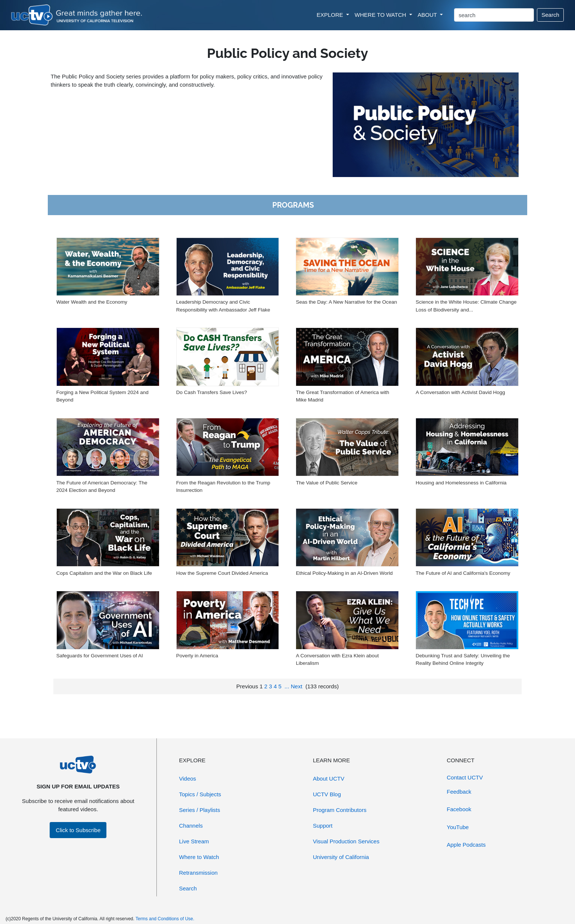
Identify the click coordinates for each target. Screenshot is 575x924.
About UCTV (329, 779)
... (287, 686)
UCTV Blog (327, 794)
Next (297, 686)
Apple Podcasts (466, 845)
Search (550, 15)
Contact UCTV (465, 777)
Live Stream (194, 841)
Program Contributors (340, 810)
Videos (188, 779)
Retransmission (198, 873)
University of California (341, 857)
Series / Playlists (200, 810)
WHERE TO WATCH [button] (381, 15)
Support (323, 826)
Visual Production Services (346, 841)
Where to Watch (199, 857)
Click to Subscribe (78, 830)
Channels (191, 826)
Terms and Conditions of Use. (165, 919)
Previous (247, 686)
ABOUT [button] (428, 15)
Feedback (459, 792)
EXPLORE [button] (331, 15)
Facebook (459, 809)
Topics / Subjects (200, 794)
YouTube (458, 827)
